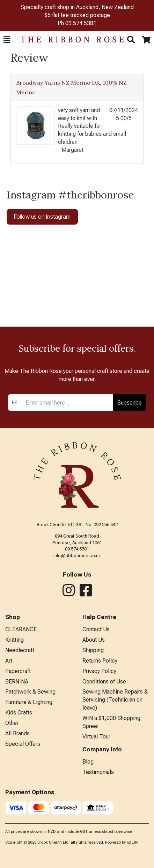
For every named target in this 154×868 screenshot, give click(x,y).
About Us (94, 640)
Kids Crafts (19, 713)
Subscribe (130, 402)
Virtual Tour (96, 737)
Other (12, 723)
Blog (88, 762)
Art (9, 661)
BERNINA (17, 682)
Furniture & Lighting (29, 702)
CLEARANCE (21, 629)
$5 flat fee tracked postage (77, 15)
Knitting (14, 640)
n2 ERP (133, 842)
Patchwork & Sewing (30, 692)
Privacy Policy (99, 671)
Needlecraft (20, 650)
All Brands (17, 733)
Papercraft (18, 671)
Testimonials (98, 772)
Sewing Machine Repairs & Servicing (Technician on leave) (115, 700)
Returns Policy (100, 661)
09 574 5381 (81, 23)
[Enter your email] (67, 402)
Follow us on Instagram (42, 217)
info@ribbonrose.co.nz (77, 556)
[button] (7, 40)
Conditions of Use (104, 682)
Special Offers (23, 744)
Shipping (93, 650)
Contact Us (96, 629)
